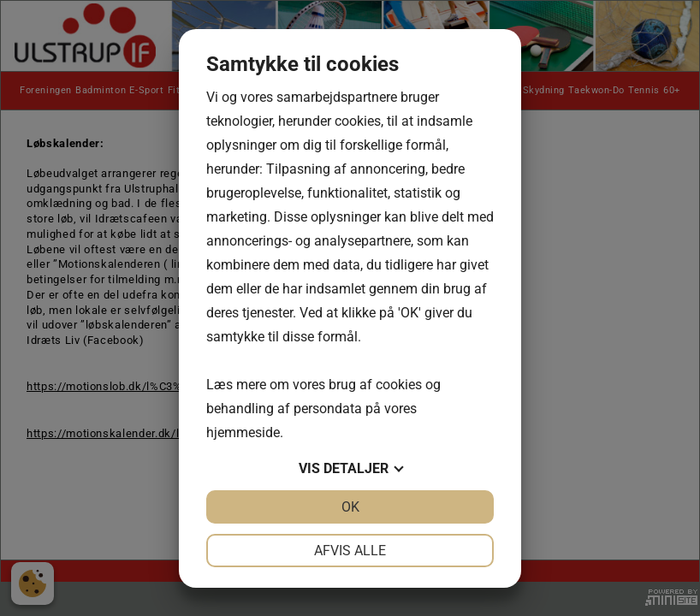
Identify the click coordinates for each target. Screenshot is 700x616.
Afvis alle (350, 551)
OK (350, 507)
